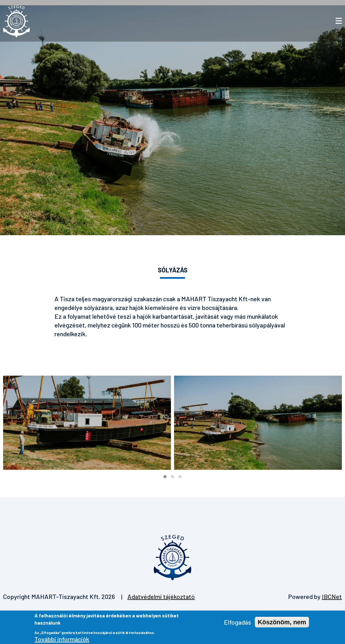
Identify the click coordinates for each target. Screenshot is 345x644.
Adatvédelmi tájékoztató (161, 596)
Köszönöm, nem (282, 624)
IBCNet (332, 596)
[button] (165, 477)
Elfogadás (237, 624)
